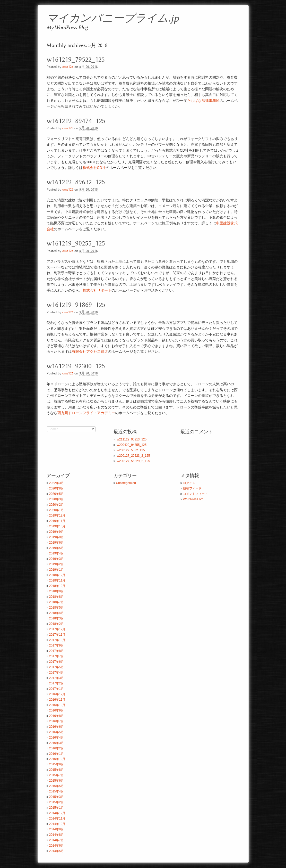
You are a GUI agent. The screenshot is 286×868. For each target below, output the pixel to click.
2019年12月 (57, 515)
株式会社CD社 (94, 168)
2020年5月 (57, 494)
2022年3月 (57, 483)
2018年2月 (57, 624)
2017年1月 (57, 689)
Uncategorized (126, 483)
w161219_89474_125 (76, 121)
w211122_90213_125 (132, 439)
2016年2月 (57, 748)
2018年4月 (57, 613)
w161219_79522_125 (76, 60)
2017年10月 (57, 640)
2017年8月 (57, 651)
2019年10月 (57, 526)
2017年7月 (57, 656)
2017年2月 (57, 683)
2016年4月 (57, 738)
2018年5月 (57, 608)
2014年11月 (57, 818)
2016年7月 (57, 721)
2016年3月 (57, 743)
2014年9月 (57, 829)
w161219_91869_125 (76, 305)
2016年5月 (57, 732)
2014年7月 (57, 840)
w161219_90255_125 (76, 243)
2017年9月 (57, 645)
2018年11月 (57, 580)
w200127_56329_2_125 (133, 461)
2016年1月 (57, 754)
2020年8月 (57, 488)
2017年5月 (57, 667)
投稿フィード (192, 488)
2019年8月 (57, 537)
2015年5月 (57, 786)
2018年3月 (57, 618)
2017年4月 (57, 673)
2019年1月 (57, 570)
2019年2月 (57, 564)
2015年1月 (57, 808)
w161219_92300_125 (76, 366)
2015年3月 (57, 797)
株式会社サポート (97, 290)
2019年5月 (57, 548)
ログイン (189, 483)
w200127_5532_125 (131, 450)
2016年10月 (57, 705)
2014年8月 (57, 835)
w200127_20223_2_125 (133, 456)
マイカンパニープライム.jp (113, 19)
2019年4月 (57, 553)
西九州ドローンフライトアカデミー (86, 413)
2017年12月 (57, 629)
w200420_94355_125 (132, 445)
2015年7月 (57, 775)
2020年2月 (57, 505)
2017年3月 (57, 678)
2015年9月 (57, 764)
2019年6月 (57, 543)
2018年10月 (57, 586)
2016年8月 (57, 716)
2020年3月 (57, 499)
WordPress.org (193, 499)
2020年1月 (57, 510)
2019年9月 (57, 532)
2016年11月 (57, 700)
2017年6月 (57, 662)
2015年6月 (57, 781)
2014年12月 (57, 813)
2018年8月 (57, 597)
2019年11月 (57, 521)
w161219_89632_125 (76, 182)
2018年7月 (57, 602)
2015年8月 (57, 770)
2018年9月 (57, 591)
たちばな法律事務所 (203, 101)
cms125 (68, 67)
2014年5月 (57, 851)
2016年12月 (57, 694)
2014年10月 (57, 824)
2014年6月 (57, 846)
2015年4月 (57, 791)
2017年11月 (57, 635)
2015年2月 (57, 802)
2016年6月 (57, 727)
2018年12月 (57, 575)
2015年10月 (57, 759)
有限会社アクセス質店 (90, 351)
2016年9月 (57, 710)
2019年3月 (57, 559)
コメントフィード (195, 494)
